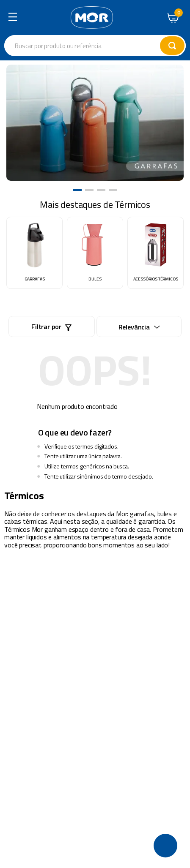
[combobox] (95, 46)
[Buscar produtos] (172, 46)
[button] (77, 190)
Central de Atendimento (156, 16)
